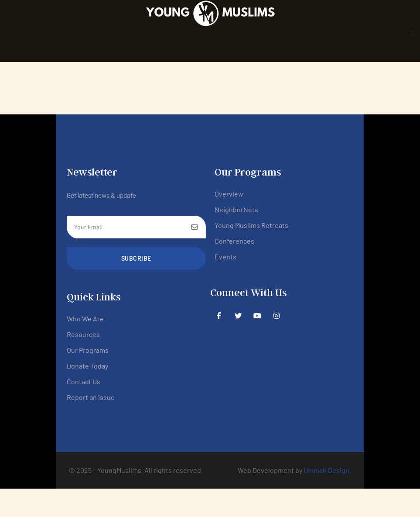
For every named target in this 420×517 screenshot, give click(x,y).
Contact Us (84, 381)
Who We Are (85, 319)
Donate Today (87, 366)
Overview (229, 194)
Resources (83, 334)
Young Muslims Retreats (251, 225)
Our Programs (88, 350)
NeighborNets (236, 209)
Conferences (234, 241)
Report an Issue (91, 397)
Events (225, 257)
